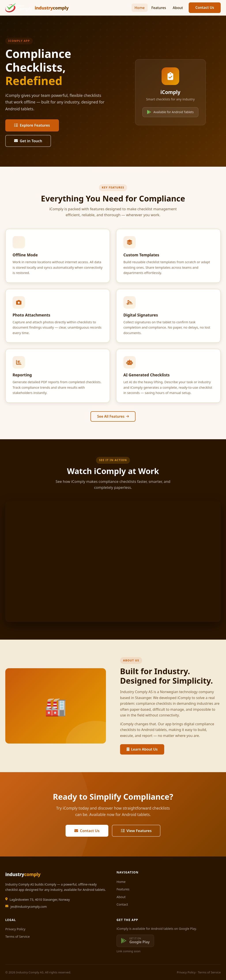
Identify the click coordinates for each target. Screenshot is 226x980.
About (178, 8)
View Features (136, 831)
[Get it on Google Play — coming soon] (135, 941)
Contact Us (205, 7)
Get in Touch (28, 141)
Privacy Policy (15, 929)
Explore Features (32, 125)
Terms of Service (18, 937)
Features (159, 8)
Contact (122, 904)
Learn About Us (142, 749)
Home (139, 8)
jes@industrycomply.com (29, 907)
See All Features (113, 416)
